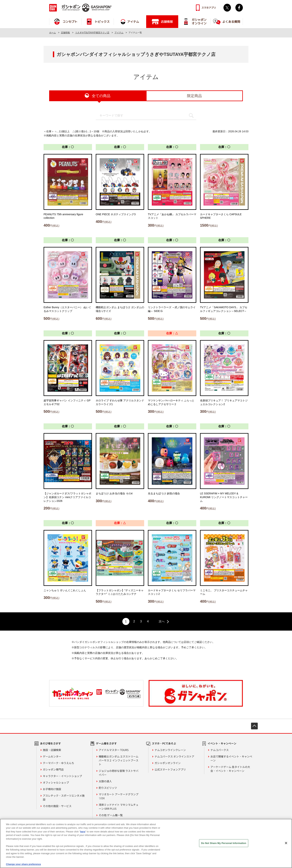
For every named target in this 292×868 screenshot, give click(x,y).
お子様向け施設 (52, 789)
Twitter (227, 8)
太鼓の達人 (105, 781)
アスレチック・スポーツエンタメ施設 (64, 797)
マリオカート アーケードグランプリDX (119, 796)
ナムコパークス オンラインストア (174, 756)
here (83, 833)
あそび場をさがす (50, 743)
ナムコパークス (220, 750)
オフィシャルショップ (56, 782)
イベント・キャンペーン (222, 743)
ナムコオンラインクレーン (170, 750)
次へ (162, 621)
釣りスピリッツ (108, 788)
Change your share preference (23, 866)
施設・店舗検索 (52, 750)
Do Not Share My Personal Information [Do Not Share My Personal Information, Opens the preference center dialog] (224, 845)
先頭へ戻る (254, 726)
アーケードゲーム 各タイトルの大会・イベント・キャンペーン (230, 769)
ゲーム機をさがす (106, 743)
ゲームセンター (52, 756)
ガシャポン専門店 (53, 769)
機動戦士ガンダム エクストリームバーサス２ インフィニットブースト (119, 760)
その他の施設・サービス (57, 806)
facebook (239, 8)
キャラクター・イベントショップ (62, 776)
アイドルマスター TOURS (114, 750)
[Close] (286, 845)
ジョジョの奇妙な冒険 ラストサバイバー (119, 773)
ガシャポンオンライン (168, 763)
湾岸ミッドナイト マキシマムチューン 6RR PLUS (119, 807)
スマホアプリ (209, 8)
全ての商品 (101, 96)
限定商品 (194, 96)
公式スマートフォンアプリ (170, 769)
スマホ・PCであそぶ (164, 743)
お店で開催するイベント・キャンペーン (231, 758)
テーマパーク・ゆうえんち (58, 763)
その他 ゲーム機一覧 (111, 815)
